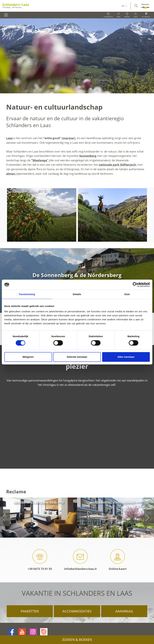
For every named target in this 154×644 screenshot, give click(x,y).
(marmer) (69, 138)
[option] (77, 56)
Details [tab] (77, 294)
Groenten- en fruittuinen (24, 192)
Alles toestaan (126, 357)
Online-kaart (118, 560)
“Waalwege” (40, 160)
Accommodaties (77, 611)
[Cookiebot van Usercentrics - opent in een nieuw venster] (135, 285)
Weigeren (28, 357)
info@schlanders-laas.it (80, 560)
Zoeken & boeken (77, 640)
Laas (10, 138)
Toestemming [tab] (27, 294)
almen (11, 174)
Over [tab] (127, 294)
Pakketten (30, 611)
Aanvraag (124, 611)
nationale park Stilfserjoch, (118, 165)
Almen (84, 192)
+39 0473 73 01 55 (40, 560)
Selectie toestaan (77, 357)
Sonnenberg (88, 156)
